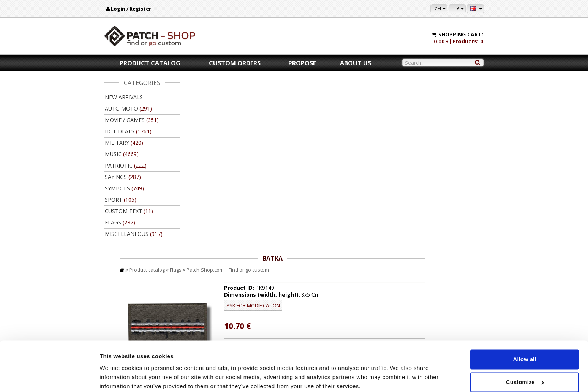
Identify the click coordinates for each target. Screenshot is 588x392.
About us (356, 63)
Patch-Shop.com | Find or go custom (304, 94)
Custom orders (235, 63)
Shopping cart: (461, 34)
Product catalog (150, 63)
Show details (117, 377)
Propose (302, 63)
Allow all (525, 329)
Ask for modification (323, 130)
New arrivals (124, 97)
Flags (252, 94)
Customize (525, 352)
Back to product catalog (449, 280)
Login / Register (131, 9)
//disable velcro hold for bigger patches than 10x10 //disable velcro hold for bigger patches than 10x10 (367, 175)
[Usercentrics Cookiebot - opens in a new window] (49, 377)
